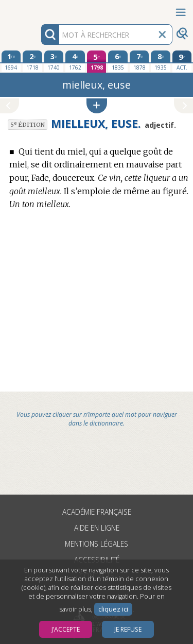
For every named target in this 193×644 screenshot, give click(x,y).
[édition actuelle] (182, 62)
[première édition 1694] (11, 61)
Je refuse (128, 629)
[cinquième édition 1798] (97, 62)
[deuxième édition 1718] (32, 61)
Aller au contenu (40, 9)
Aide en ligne (97, 528)
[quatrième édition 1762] (75, 61)
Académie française (97, 512)
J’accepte (66, 629)
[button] (97, 106)
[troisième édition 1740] (54, 61)
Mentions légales (97, 544)
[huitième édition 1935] (161, 61)
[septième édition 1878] (139, 61)
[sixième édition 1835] (118, 61)
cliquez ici (113, 609)
